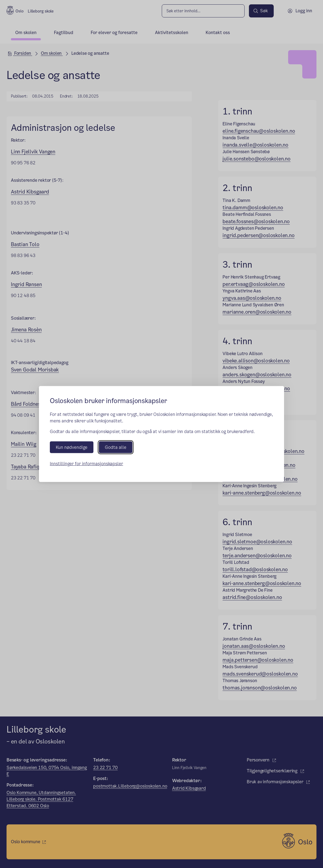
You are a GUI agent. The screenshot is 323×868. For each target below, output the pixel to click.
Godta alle (116, 447)
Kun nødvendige (72, 447)
